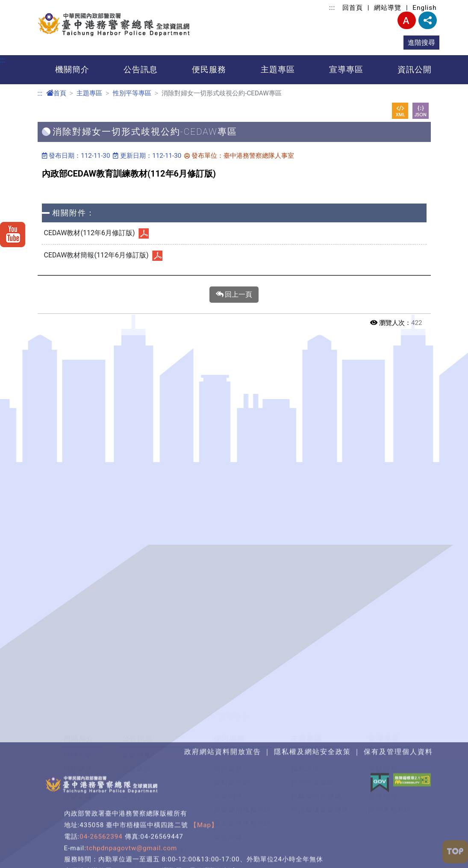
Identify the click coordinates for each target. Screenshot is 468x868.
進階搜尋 (421, 43)
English (424, 8)
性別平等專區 (132, 93)
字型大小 (407, 20)
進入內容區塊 (21, 5)
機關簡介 (72, 69)
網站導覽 (388, 8)
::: (332, 8)
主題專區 (278, 69)
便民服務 (209, 69)
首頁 (56, 93)
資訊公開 (415, 69)
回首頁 (353, 8)
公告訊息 (141, 69)
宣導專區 (346, 69)
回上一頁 (234, 295)
